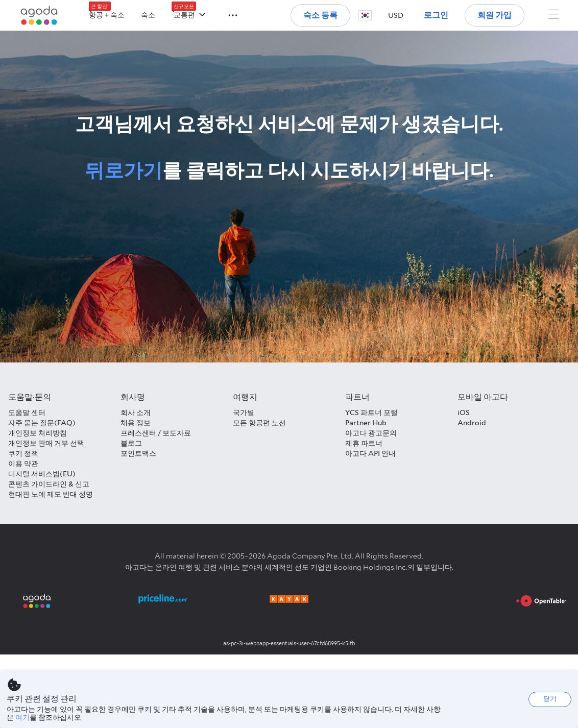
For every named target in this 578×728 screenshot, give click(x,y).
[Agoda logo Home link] (39, 16)
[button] (227, 14)
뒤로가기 (124, 170)
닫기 (550, 699)
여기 (22, 717)
